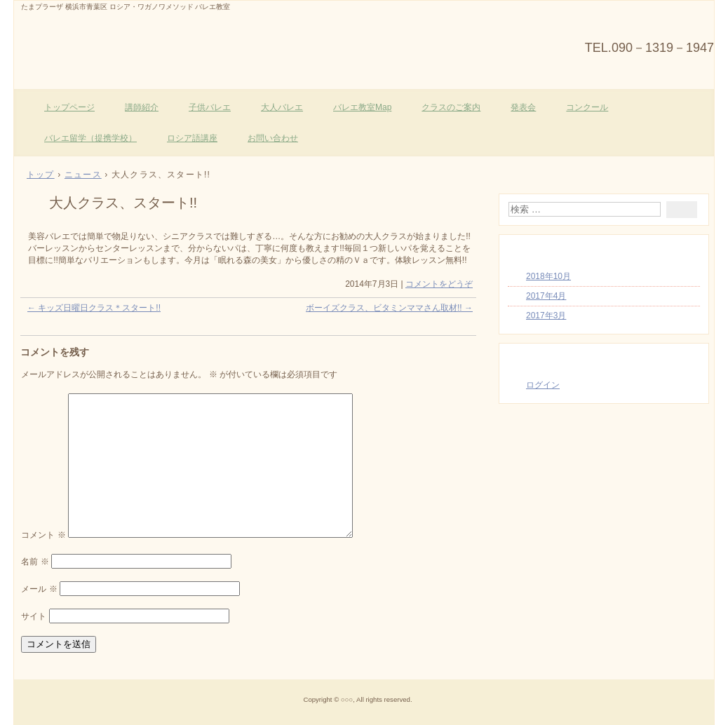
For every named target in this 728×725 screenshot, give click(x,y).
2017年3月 (546, 316)
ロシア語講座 (192, 138)
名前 (35, 562)
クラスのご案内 (451, 107)
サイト (34, 616)
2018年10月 (548, 276)
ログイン (543, 385)
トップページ (69, 107)
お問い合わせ (273, 138)
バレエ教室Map (362, 107)
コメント (43, 535)
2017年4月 (546, 296)
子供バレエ (210, 107)
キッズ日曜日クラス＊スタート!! (94, 308)
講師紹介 (142, 107)
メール (39, 589)
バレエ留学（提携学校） (90, 138)
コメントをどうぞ (439, 284)
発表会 (523, 107)
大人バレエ (282, 107)
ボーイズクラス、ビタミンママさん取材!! (389, 308)
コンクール (587, 107)
